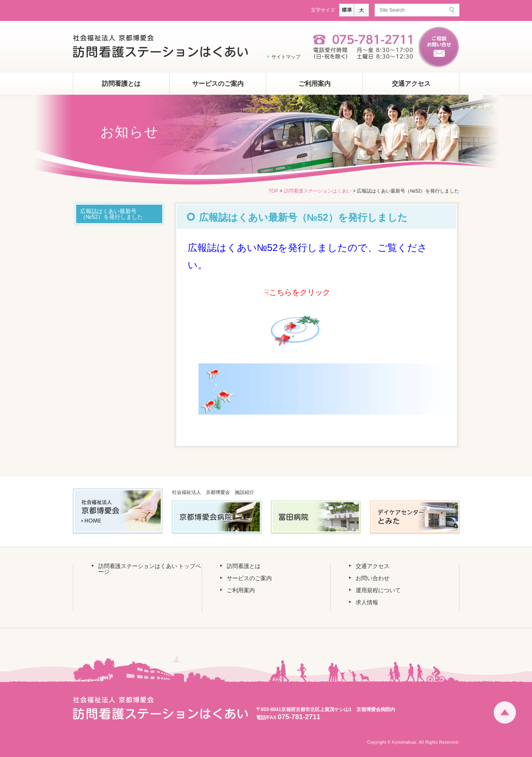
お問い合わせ (373, 578)
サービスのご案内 (218, 84)
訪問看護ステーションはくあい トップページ (150, 569)
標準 (347, 10)
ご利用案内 (315, 84)
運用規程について (378, 590)
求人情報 (367, 602)
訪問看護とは (121, 84)
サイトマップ (286, 57)
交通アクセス (411, 84)
